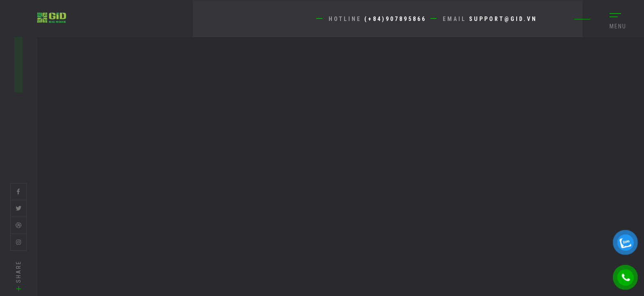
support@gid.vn (503, 19)
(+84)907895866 (395, 19)
